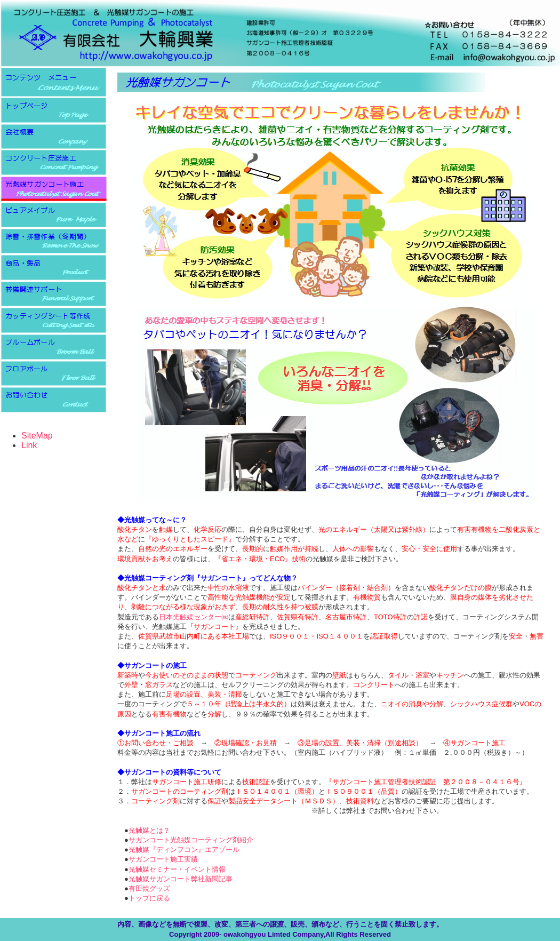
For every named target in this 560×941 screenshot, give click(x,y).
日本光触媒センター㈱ (194, 617)
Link (29, 445)
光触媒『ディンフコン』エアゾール (184, 850)
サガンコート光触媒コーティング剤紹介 (191, 840)
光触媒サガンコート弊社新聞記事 (181, 879)
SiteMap (37, 436)
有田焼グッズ (149, 888)
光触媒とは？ (149, 830)
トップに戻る (149, 898)
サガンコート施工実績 (163, 859)
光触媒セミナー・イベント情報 (177, 869)
